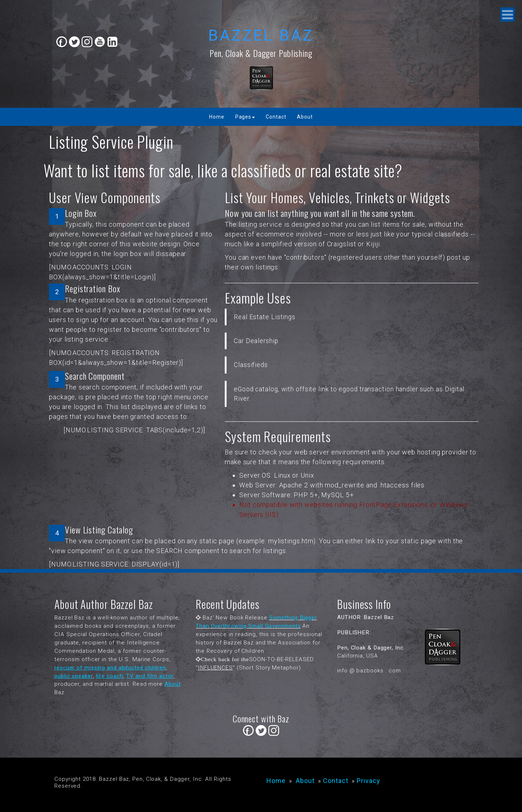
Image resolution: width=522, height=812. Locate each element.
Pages (245, 117)
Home (217, 117)
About (305, 117)
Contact (276, 117)
